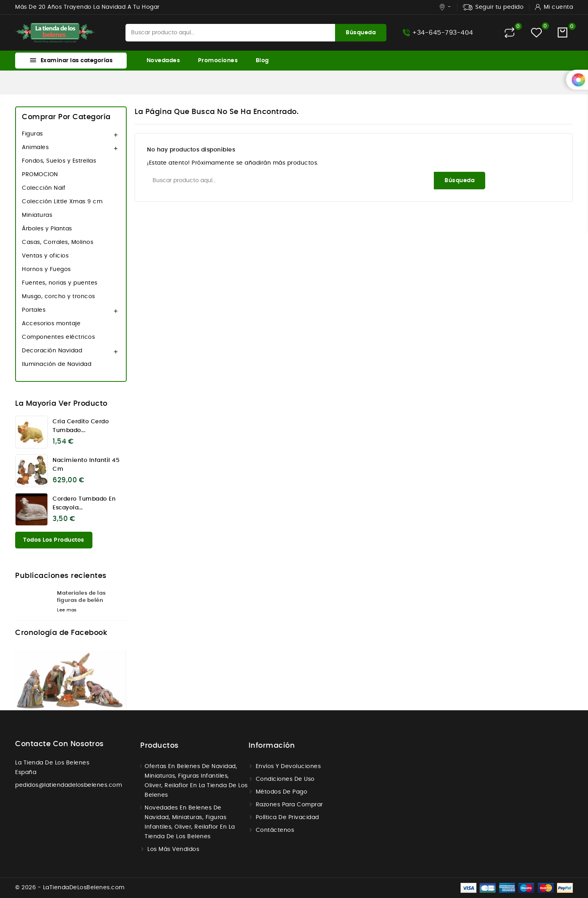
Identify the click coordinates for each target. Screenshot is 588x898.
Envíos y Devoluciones (288, 766)
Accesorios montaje (51, 324)
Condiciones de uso (285, 779)
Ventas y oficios (45, 256)
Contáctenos (275, 830)
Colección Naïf (44, 188)
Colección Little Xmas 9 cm (62, 202)
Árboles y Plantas (47, 229)
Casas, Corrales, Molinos (58, 242)
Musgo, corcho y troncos (59, 297)
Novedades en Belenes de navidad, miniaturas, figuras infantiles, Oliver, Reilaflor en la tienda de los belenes (190, 822)
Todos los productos (54, 540)
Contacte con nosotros (60, 744)
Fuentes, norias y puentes (60, 283)
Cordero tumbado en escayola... (84, 503)
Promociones (218, 61)
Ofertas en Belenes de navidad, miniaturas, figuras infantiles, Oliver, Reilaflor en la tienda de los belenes (196, 781)
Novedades (164, 61)
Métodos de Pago (282, 792)
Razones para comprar (289, 805)
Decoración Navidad (52, 351)
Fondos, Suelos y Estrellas (59, 161)
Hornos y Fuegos (46, 269)
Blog (262, 61)
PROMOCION (40, 175)
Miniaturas (37, 215)
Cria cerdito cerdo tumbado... (81, 426)
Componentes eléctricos (58, 337)
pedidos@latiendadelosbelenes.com (69, 785)
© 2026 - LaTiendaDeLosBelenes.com (70, 888)
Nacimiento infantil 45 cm (86, 465)
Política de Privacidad (287, 817)
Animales (35, 147)
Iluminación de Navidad (57, 364)
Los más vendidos (173, 849)
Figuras (32, 134)
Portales (34, 310)
